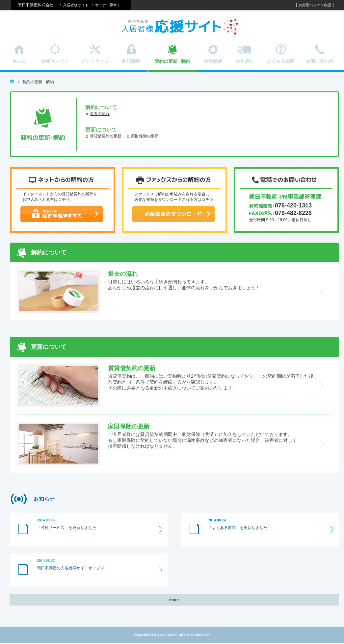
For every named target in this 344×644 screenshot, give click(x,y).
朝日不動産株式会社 (36, 5)
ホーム (20, 58)
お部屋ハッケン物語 (315, 5)
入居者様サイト (76, 5)
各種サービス (55, 58)
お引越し (245, 58)
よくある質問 (281, 58)
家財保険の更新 (145, 136)
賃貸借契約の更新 (106, 136)
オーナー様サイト (110, 5)
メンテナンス (95, 58)
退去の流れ (100, 114)
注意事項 (213, 58)
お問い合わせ (320, 58)
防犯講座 (131, 58)
